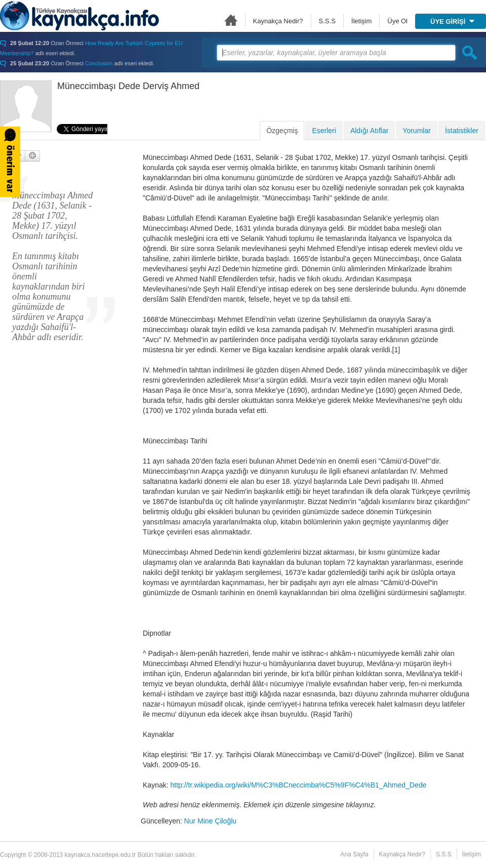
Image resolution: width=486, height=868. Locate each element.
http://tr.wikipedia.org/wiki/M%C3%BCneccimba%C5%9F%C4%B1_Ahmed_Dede (298, 785)
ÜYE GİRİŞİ (452, 22)
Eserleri (324, 131)
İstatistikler (462, 131)
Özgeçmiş (282, 131)
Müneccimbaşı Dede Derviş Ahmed (128, 86)
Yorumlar (417, 131)
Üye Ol (397, 21)
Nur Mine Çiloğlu (210, 821)
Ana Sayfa (231, 20)
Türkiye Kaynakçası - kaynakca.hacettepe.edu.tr (79, 16)
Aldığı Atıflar (369, 131)
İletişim (361, 21)
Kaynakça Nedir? (278, 21)
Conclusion (99, 63)
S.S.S (327, 21)
